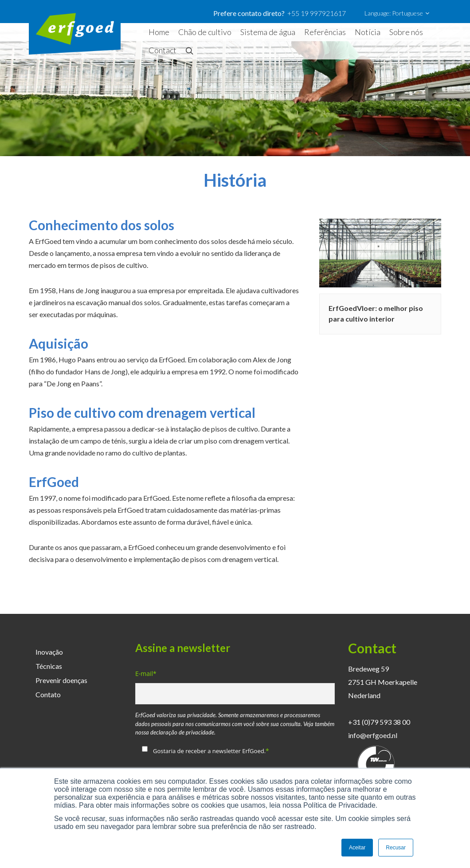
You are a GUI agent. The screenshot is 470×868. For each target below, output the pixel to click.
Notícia (368, 32)
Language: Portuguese (397, 13)
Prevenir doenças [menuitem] (61, 680)
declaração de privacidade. (183, 732)
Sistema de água (268, 32)
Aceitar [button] (357, 848)
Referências (325, 32)
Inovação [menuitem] (49, 652)
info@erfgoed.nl (373, 735)
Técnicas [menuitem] (49, 666)
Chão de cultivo (205, 32)
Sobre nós (406, 32)
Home (159, 32)
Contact (163, 50)
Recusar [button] (396, 848)
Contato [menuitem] (48, 694)
